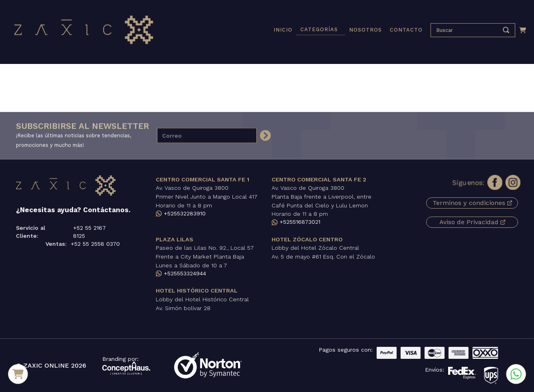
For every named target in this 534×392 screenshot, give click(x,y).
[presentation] (467, 30)
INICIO (283, 30)
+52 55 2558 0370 (95, 244)
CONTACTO (406, 30)
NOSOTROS (365, 30)
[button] (321, 30)
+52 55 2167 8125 (89, 232)
